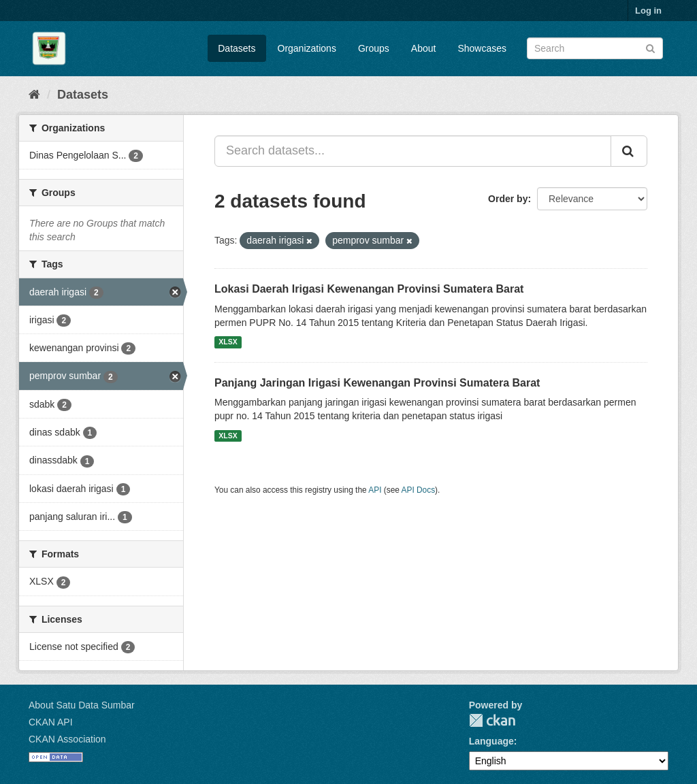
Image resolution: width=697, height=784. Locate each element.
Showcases (482, 48)
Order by (508, 199)
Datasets (237, 48)
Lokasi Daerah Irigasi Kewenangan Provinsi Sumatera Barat (369, 289)
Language (491, 741)
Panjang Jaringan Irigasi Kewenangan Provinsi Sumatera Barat (377, 383)
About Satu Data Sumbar (82, 705)
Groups (374, 48)
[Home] (34, 95)
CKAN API (51, 722)
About (424, 48)
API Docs (419, 490)
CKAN (492, 720)
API (375, 490)
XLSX (228, 342)
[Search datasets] (595, 48)
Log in (648, 11)
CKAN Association (67, 739)
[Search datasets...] (413, 151)
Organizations (307, 48)
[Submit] (650, 47)
